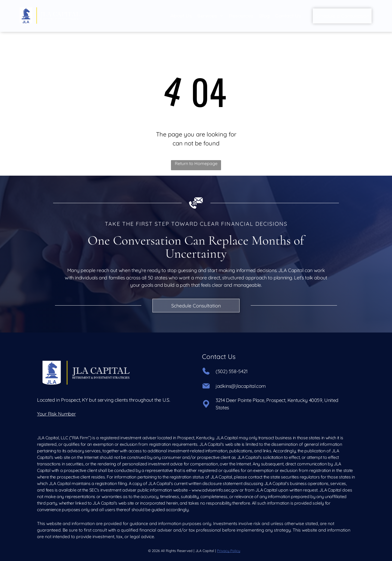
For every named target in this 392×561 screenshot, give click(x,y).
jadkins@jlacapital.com (241, 386)
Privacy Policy (229, 551)
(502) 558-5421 (232, 371)
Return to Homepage (196, 163)
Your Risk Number (56, 414)
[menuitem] (181, 16)
